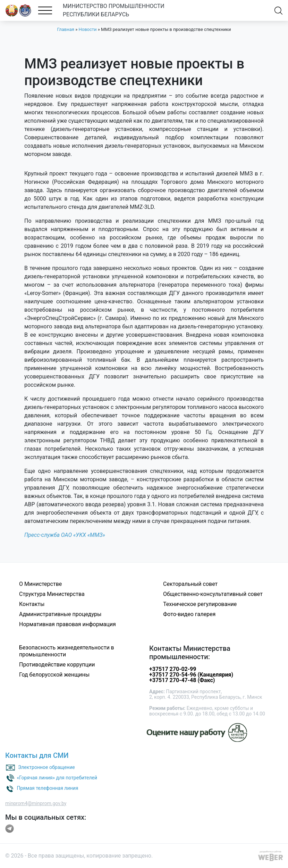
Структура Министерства (52, 594)
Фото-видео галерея (189, 614)
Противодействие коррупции (57, 665)
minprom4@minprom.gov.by (36, 803)
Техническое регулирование (200, 604)
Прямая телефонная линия (47, 788)
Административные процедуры (60, 614)
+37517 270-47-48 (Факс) (182, 680)
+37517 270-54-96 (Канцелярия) (191, 675)
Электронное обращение (46, 767)
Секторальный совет (190, 584)
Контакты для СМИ (37, 755)
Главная (65, 29)
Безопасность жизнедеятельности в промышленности (67, 651)
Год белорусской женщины (54, 675)
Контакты (32, 604)
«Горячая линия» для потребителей (57, 777)
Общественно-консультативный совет (213, 594)
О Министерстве (40, 584)
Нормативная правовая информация (67, 624)
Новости (87, 29)
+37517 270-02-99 (173, 669)
